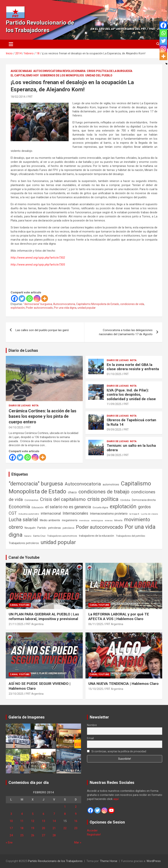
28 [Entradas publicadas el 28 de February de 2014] (54, 835)
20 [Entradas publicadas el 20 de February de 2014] (43, 828)
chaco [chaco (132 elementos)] (72, 492)
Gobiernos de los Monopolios (62, 75)
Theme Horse (109, 861)
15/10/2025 (96, 689)
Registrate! (94, 835)
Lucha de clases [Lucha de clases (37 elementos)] (149, 514)
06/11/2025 (96, 624)
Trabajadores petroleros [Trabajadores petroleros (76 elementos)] (24, 543)
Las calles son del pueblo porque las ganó (42, 330)
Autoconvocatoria (64, 304)
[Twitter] (22, 299)
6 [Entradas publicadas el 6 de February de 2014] (43, 814)
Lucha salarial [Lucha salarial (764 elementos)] (23, 520)
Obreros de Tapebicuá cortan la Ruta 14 (131, 422)
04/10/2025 (16, 427)
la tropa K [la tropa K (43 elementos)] (134, 514)
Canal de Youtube (24, 557)
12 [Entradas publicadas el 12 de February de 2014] (33, 821)
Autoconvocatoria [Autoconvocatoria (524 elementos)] (83, 484)
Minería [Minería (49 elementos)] (118, 520)
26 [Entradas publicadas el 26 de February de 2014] (33, 835)
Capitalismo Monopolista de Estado (98, 304)
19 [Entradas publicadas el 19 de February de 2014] (33, 828)
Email (90, 738)
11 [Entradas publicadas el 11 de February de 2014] (22, 821)
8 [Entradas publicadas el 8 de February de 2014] (65, 814)
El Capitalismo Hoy (25, 75)
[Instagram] (37, 299)
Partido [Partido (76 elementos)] (42, 528)
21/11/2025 (16, 624)
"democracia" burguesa (38, 304)
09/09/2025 (114, 430)
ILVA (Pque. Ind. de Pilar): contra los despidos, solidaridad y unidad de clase (131, 395)
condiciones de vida (132, 304)
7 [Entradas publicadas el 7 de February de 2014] (54, 814)
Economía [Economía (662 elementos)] (19, 507)
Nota (35, 406)
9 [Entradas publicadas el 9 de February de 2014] (76, 814)
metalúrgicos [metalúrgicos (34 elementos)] (97, 521)
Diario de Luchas (23, 350)
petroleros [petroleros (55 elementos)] (68, 528)
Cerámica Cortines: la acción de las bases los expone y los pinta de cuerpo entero (43, 416)
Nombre (92, 725)
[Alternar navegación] (11, 44)
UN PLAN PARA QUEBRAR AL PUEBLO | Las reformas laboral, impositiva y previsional (44, 617)
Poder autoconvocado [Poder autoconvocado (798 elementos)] (99, 527)
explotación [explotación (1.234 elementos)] (123, 507)
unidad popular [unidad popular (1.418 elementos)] (58, 542)
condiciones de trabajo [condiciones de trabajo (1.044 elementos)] (104, 492)
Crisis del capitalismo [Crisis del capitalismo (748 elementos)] (63, 499)
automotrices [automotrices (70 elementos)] (111, 484)
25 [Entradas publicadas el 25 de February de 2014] (22, 835)
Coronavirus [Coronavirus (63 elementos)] (31, 500)
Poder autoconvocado (39, 308)
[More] (45, 299)
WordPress (154, 861)
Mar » (78, 842)
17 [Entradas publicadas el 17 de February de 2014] (11, 828)
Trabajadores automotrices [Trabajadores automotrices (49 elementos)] (62, 536)
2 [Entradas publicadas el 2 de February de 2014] (76, 807)
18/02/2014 (18, 97)
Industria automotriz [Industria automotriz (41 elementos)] (29, 514)
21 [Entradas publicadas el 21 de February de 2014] (54, 828)
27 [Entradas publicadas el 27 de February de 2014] (43, 835)
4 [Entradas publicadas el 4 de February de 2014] (22, 814)
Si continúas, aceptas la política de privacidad (117, 751)
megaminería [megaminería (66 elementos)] (70, 520)
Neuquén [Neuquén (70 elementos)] (30, 528)
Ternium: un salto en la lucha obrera (131, 448)
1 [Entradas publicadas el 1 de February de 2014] (65, 807)
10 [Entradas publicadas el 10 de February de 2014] (11, 821)
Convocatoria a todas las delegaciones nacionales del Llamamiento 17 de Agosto (126, 332)
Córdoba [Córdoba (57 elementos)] (125, 500)
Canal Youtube (20, 605)
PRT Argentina (35, 624)
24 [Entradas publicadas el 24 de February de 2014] (11, 835)
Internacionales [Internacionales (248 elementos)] (75, 513)
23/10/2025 (16, 694)
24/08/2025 (114, 455)
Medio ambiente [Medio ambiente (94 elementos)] (50, 520)
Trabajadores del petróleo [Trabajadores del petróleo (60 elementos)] (130, 536)
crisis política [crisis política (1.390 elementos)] (103, 499)
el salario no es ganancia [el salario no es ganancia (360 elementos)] (68, 507)
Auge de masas (21, 71)
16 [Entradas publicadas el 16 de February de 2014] (76, 821)
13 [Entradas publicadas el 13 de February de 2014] (43, 821)
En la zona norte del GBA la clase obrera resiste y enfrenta (133, 367)
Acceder (92, 830)
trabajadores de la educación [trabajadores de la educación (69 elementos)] (96, 536)
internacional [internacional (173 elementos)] (51, 513)
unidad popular (87, 308)
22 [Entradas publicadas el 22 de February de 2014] (65, 828)
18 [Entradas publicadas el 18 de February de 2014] (22, 828)
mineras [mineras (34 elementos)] (109, 521)
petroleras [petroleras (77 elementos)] (55, 528)
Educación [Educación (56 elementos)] (38, 507)
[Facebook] (14, 299)
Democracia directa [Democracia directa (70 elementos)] (144, 500)
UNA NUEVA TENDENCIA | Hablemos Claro (123, 684)
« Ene (9, 842)
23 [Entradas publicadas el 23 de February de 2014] (76, 828)
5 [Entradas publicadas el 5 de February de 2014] (33, 814)
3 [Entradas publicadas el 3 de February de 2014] (11, 814)
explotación (18, 308)
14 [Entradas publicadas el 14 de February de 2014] (54, 821)
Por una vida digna (65, 308)
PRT (30, 97)
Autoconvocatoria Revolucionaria (59, 71)
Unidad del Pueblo (99, 75)
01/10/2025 (114, 374)
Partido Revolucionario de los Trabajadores (55, 861)
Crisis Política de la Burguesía (110, 71)
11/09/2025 (114, 404)
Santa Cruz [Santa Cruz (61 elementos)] (39, 536)
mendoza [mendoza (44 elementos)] (84, 520)
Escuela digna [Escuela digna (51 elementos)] (100, 507)
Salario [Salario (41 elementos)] (28, 536)
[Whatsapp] (29, 299)
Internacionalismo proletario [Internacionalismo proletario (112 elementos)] (109, 514)
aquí (116, 799)
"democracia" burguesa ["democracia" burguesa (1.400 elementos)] (36, 484)
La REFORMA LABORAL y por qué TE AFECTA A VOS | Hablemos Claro (119, 617)
